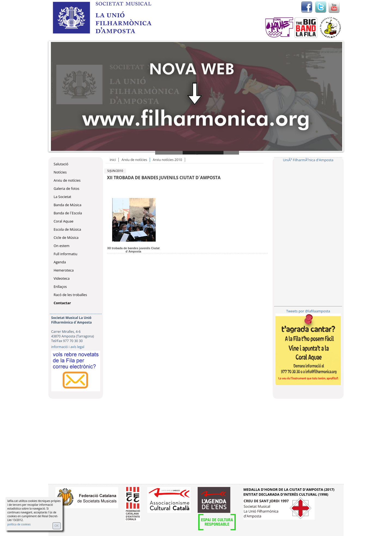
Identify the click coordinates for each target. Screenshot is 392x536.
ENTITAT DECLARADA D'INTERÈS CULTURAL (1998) (286, 494)
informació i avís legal (68, 347)
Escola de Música (67, 229)
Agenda (60, 262)
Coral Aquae (64, 221)
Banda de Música (68, 205)
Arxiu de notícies (67, 180)
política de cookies (19, 524)
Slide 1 (177, 153)
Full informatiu (65, 254)
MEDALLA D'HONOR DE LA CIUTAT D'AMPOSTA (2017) (289, 489)
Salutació (61, 164)
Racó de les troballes (70, 295)
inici (113, 160)
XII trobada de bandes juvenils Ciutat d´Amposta (134, 250)
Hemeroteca (64, 270)
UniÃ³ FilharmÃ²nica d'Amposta (308, 160)
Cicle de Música (66, 237)
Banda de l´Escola (68, 213)
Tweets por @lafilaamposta (308, 311)
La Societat (62, 197)
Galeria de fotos (66, 188)
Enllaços (60, 287)
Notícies (60, 172)
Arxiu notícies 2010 (167, 160)
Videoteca (62, 278)
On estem (62, 246)
